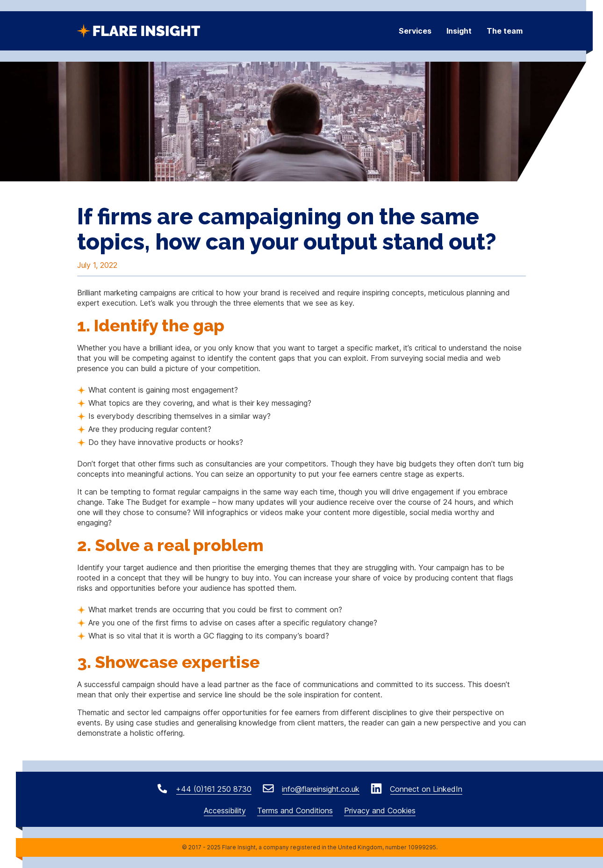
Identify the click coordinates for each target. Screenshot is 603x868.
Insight (459, 31)
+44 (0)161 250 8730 (212, 789)
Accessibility (225, 811)
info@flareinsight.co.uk (319, 789)
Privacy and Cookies (380, 811)
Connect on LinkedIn (425, 789)
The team (505, 31)
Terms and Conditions (295, 811)
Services (415, 31)
